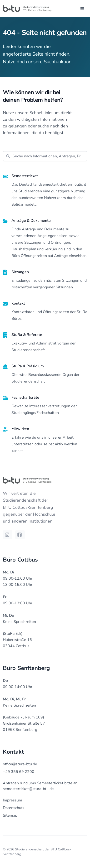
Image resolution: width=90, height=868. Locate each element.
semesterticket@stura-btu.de (28, 789)
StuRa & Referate (27, 335)
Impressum (12, 800)
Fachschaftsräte (25, 398)
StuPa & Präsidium (28, 366)
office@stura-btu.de (20, 764)
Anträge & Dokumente (31, 221)
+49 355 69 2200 (19, 772)
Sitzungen (20, 272)
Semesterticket (25, 176)
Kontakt (18, 303)
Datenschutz (14, 808)
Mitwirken (20, 429)
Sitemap (10, 815)
